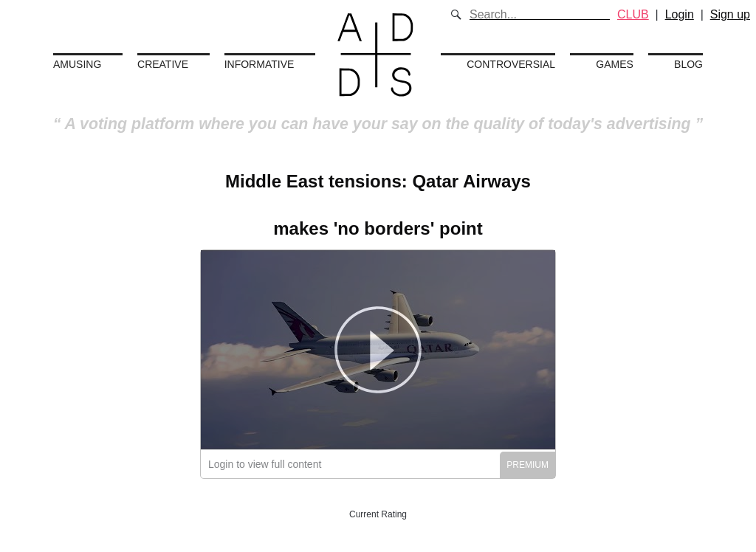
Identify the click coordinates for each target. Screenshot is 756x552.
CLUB (633, 14)
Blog (688, 64)
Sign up (730, 14)
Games (615, 64)
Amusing (77, 64)
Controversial (511, 64)
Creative (163, 64)
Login (680, 14)
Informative (260, 64)
